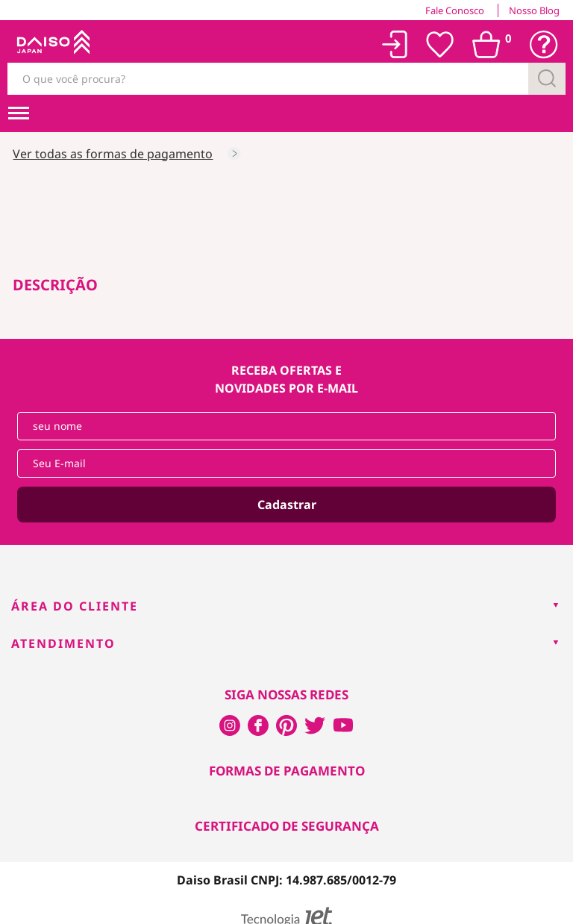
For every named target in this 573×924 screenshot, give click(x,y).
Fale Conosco (455, 10)
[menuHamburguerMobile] (19, 113)
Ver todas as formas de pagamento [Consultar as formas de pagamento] (113, 154)
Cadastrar (287, 505)
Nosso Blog (534, 10)
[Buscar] (547, 79)
